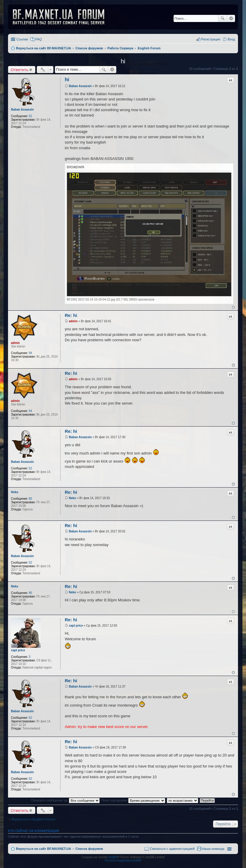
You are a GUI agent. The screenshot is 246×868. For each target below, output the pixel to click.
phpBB (113, 857)
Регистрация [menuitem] (211, 39)
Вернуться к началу (233, 307)
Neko (15, 492)
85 (30, 499)
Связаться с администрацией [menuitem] (172, 849)
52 (30, 116)
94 (30, 353)
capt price (18, 650)
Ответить (20, 70)
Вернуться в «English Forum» (34, 819)
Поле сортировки (133, 800)
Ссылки (22, 39)
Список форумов (89, 849)
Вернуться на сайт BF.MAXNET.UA (43, 849)
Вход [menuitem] (231, 39)
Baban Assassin (22, 110)
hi (123, 61)
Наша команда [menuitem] (213, 849)
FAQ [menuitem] (39, 39)
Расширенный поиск (231, 18)
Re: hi (71, 315)
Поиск (223, 18)
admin (15, 343)
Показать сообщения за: (66, 800)
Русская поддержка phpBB (123, 860)
